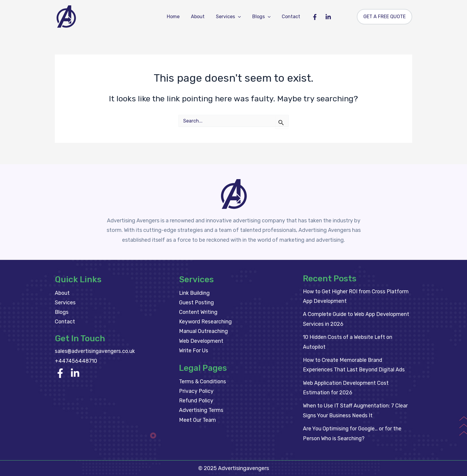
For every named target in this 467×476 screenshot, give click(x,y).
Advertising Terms (201, 411)
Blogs (260, 17)
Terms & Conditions (203, 382)
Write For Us (194, 351)
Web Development (202, 341)
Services (228, 17)
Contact (287, 17)
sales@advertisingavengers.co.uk (96, 352)
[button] (238, 17)
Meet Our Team (198, 421)
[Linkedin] (324, 17)
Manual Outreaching (203, 332)
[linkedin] (75, 373)
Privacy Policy (196, 392)
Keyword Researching (206, 322)
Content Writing (198, 312)
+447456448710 (76, 361)
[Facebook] (310, 17)
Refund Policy (196, 401)
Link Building (195, 293)
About (200, 17)
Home (177, 17)
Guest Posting (197, 303)
